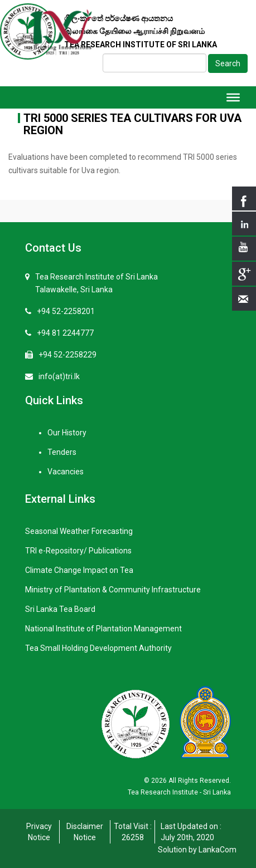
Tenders (62, 452)
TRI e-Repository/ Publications (78, 551)
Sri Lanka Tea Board (60, 609)
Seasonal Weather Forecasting (79, 531)
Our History (67, 433)
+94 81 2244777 (65, 333)
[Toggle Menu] (233, 97)
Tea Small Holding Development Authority (98, 648)
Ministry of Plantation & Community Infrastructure (113, 590)
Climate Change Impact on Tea (79, 570)
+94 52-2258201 (66, 311)
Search (228, 63)
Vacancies (66, 472)
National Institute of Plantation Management (103, 629)
